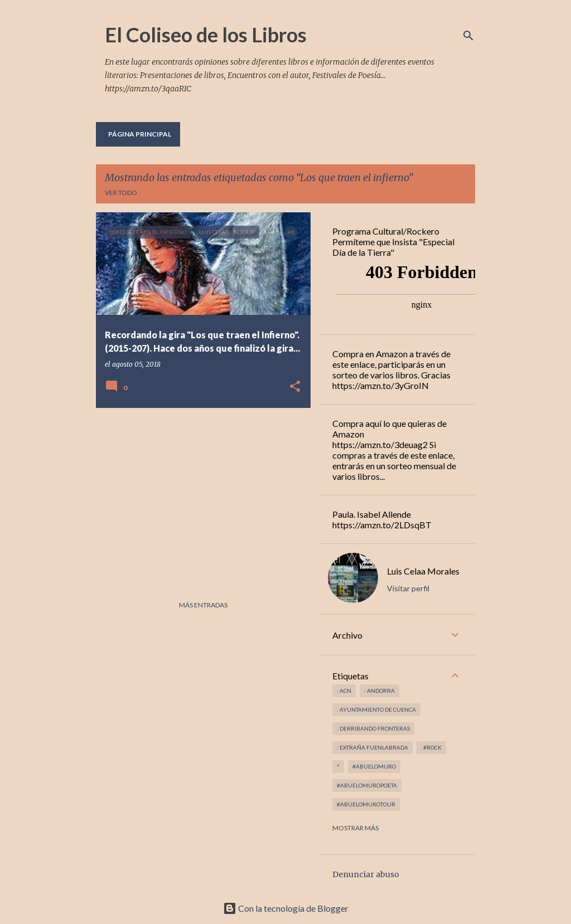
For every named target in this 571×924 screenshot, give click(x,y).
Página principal (140, 134)
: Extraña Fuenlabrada (372, 747)
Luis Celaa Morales (423, 571)
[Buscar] (468, 36)
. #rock (431, 747)
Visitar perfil (408, 588)
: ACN (344, 690)
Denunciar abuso (366, 874)
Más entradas (203, 605)
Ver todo (121, 193)
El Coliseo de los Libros (206, 35)
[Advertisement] (199, 494)
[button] (295, 387)
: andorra (379, 690)
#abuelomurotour (366, 804)
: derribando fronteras (373, 728)
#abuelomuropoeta (367, 785)
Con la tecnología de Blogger (286, 908)
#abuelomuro (374, 766)
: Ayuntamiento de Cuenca (376, 709)
